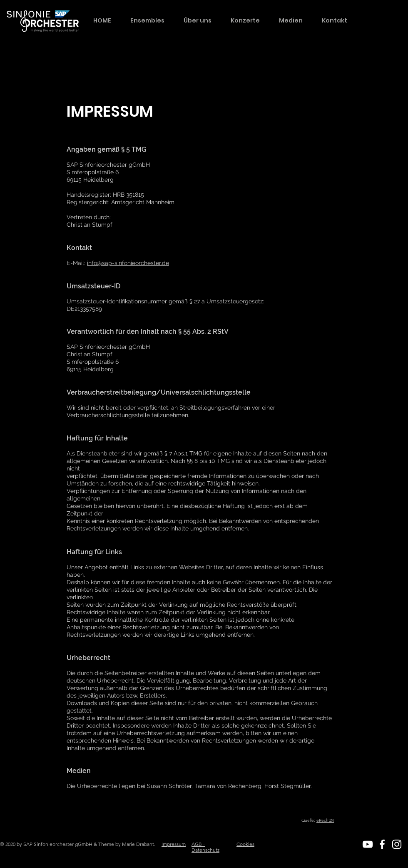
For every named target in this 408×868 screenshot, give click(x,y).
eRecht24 (325, 820)
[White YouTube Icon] (368, 844)
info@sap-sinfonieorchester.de (128, 263)
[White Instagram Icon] (397, 844)
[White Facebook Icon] (382, 844)
